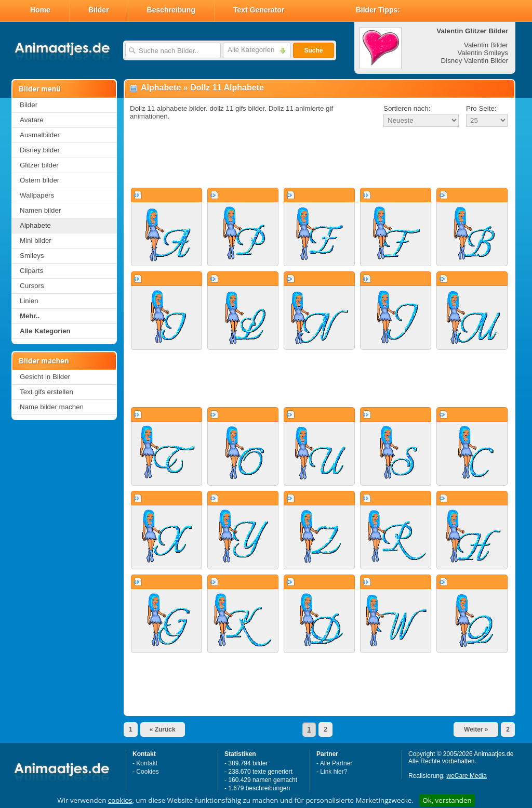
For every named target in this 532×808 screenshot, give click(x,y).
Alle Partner (336, 763)
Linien (29, 301)
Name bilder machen (52, 407)
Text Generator (259, 10)
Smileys (32, 256)
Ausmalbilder (40, 135)
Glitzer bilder (39, 165)
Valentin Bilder (486, 45)
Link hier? (334, 772)
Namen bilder (40, 210)
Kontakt (147, 763)
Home (40, 10)
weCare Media (466, 776)
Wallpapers (37, 195)
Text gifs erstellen (46, 392)
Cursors (32, 286)
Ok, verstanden (447, 800)
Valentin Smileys (483, 53)
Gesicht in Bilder (45, 377)
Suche (313, 50)
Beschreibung (171, 10)
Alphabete (35, 225)
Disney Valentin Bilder (475, 61)
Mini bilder (36, 240)
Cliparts (31, 271)
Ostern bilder (39, 180)
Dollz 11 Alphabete (227, 88)
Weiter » (476, 729)
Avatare (32, 120)
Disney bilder (40, 150)
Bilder (99, 10)
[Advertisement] (320, 158)
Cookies (147, 772)
